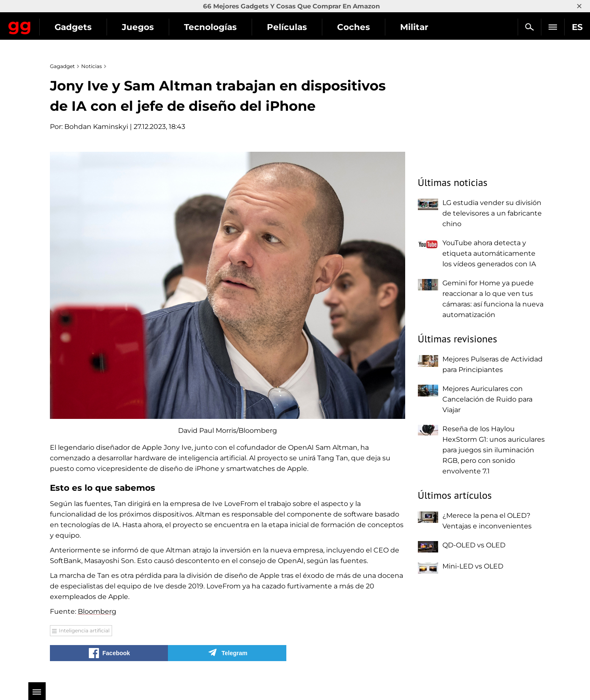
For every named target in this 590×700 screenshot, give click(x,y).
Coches (428, 27)
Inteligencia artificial (84, 630)
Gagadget (57, 23)
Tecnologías (285, 27)
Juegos (212, 27)
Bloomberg (97, 611)
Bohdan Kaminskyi (96, 127)
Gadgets (148, 27)
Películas (361, 27)
